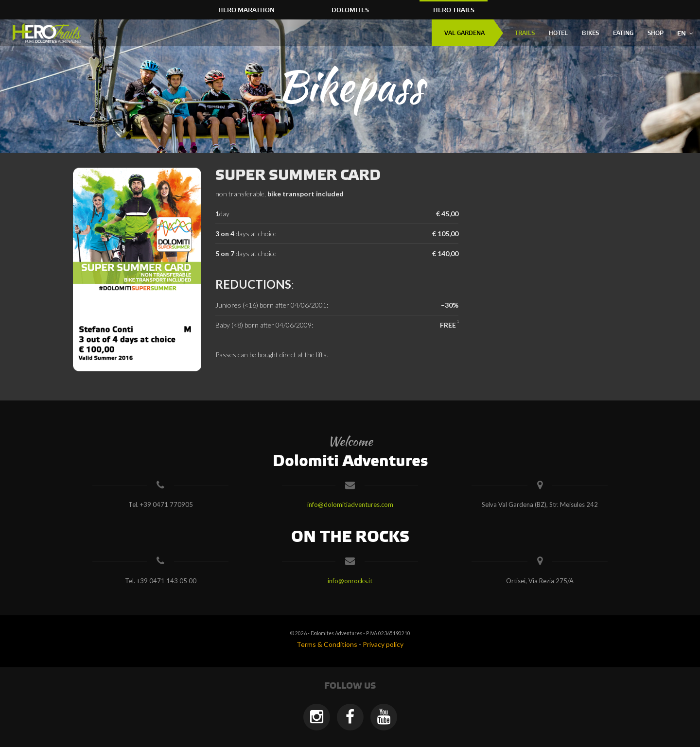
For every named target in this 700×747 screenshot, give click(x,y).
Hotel (558, 33)
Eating (623, 33)
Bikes (590, 33)
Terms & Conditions (327, 644)
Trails (525, 33)
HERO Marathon (246, 10)
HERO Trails (454, 10)
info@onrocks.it (350, 581)
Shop (656, 33)
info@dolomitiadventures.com (350, 504)
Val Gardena (464, 33)
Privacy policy (383, 644)
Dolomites (350, 10)
